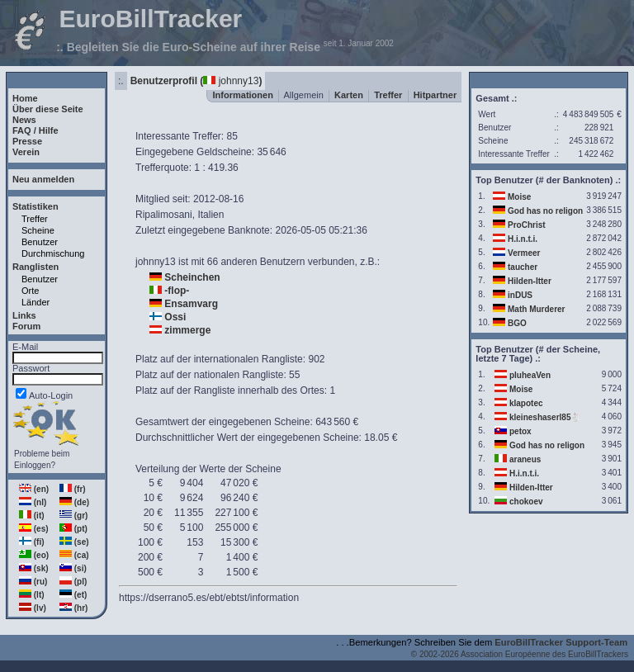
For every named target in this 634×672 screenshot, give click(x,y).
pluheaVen (530, 375)
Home (25, 98)
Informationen (243, 95)
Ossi (175, 317)
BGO (517, 323)
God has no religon (545, 211)
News (24, 120)
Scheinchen (192, 277)
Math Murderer (536, 309)
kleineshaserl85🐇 (545, 417)
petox (520, 431)
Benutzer (40, 242)
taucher (523, 267)
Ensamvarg (191, 304)
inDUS (520, 295)
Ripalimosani (164, 215)
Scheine (38, 230)
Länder (35, 302)
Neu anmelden (43, 179)
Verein (26, 152)
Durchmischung (53, 253)
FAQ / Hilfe (35, 130)
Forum (26, 326)
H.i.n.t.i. (523, 239)
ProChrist (527, 225)
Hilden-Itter (530, 281)
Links (24, 315)
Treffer (35, 219)
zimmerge (187, 330)
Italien (211, 215)
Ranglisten (35, 267)
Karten (349, 95)
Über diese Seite (48, 109)
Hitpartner (435, 95)
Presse (27, 141)
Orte (30, 291)
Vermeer (524, 253)
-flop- (177, 291)
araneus (525, 459)
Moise (519, 197)
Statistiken (35, 206)
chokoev (526, 502)
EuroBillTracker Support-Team (561, 642)
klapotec (526, 403)
